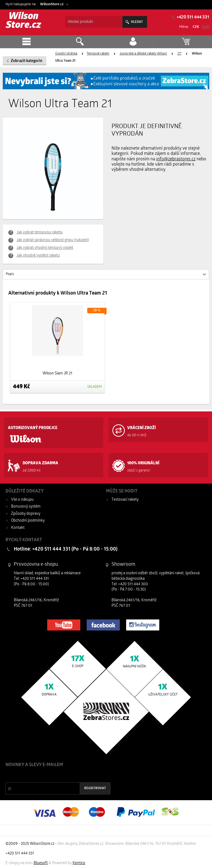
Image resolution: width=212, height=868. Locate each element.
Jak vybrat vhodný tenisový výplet (45, 248)
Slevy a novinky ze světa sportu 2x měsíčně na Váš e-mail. (53, 775)
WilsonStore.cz (52, 4)
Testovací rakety (125, 500)
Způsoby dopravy (26, 514)
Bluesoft (41, 863)
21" (180, 54)
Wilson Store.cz (23, 21)
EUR (206, 27)
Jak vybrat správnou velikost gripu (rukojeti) (53, 240)
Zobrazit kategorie (26, 61)
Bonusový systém (26, 507)
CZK (196, 27)
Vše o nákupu (22, 500)
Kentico (79, 863)
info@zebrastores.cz (176, 159)
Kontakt (18, 528)
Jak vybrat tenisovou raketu (40, 232)
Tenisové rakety (98, 54)
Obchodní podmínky (28, 521)
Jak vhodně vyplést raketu (38, 256)
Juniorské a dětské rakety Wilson (143, 54)
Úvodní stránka (66, 54)
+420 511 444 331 (193, 17)
